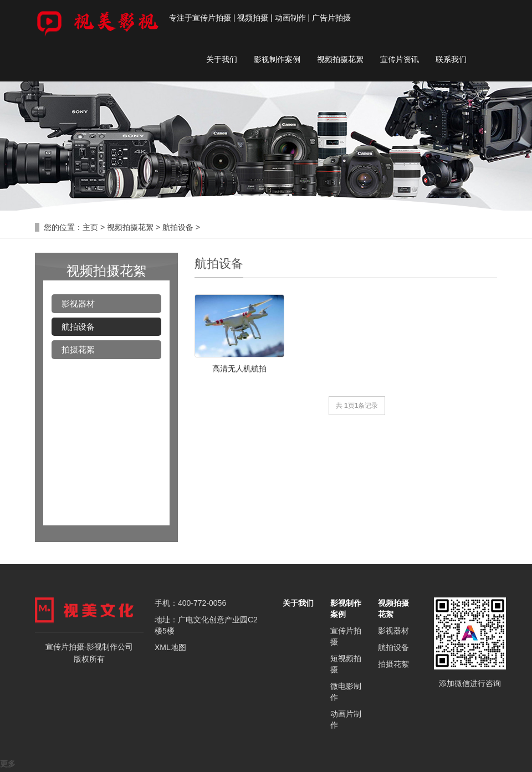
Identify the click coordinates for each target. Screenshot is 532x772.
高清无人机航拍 (239, 369)
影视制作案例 (277, 59)
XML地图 (170, 647)
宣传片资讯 (400, 59)
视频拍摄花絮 (340, 59)
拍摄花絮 (78, 349)
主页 (90, 227)
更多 (8, 764)
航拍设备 (178, 227)
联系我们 (451, 59)
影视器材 (78, 303)
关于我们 (222, 59)
